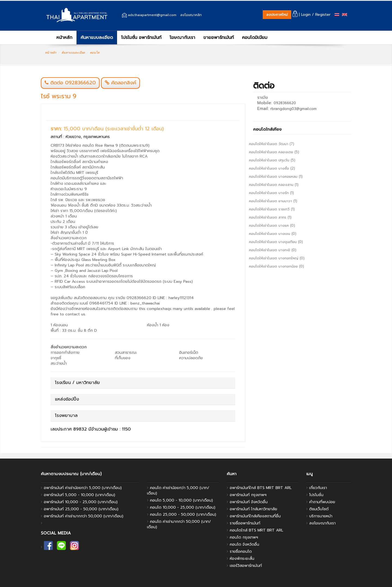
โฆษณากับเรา (182, 38)
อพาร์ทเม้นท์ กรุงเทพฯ (248, 495)
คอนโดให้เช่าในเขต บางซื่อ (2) (258, 168)
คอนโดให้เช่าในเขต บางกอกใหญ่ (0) (263, 258)
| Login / (303, 15)
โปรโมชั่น (316, 495)
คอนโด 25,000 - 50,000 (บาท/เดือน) (183, 514)
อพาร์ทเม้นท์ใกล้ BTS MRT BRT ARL (261, 488)
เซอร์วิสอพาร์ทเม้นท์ (246, 566)
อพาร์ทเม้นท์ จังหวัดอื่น (249, 502)
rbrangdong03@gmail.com (293, 109)
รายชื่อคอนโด (241, 551)
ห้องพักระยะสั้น (242, 559)
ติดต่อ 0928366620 (73, 83)
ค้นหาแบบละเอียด (97, 38)
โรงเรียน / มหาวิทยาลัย (77, 383)
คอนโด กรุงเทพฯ (244, 537)
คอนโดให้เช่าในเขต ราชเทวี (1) (258, 209)
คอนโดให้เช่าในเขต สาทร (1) (256, 217)
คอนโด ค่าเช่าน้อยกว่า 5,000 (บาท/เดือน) (178, 491)
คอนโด (95, 53)
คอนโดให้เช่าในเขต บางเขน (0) (259, 234)
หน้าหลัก (61, 38)
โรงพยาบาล (66, 416)
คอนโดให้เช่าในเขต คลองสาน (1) (260, 185)
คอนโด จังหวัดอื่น (244, 544)
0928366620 (285, 103)
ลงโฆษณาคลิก (191, 15)
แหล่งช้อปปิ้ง (67, 399)
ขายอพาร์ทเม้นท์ (219, 38)
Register (323, 15)
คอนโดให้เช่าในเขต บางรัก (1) (257, 193)
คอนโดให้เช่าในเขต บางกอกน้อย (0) (262, 266)
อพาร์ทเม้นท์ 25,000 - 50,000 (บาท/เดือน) (81, 509)
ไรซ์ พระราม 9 (59, 96)
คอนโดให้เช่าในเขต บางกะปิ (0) (259, 250)
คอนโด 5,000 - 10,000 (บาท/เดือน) (181, 500)
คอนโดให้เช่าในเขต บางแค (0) (258, 225)
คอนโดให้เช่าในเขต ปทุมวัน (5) (258, 160)
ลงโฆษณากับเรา (322, 523)
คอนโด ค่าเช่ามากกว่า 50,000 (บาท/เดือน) (179, 524)
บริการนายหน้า (321, 516)
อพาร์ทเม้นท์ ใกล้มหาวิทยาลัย (253, 509)
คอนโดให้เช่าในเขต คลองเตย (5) (260, 152)
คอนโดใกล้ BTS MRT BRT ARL (256, 530)
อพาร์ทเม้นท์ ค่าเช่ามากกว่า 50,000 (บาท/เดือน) (84, 516)
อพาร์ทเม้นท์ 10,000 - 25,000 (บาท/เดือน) (81, 502)
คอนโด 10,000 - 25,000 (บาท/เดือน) (183, 507)
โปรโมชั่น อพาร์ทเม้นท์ (141, 38)
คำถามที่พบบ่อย (322, 502)
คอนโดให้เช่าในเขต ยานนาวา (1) (259, 201)
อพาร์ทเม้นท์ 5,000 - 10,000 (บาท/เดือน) (79, 495)
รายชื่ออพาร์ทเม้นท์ (245, 523)
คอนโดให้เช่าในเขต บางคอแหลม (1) (262, 176)
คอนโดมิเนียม (255, 38)
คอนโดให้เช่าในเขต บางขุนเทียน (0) (262, 242)
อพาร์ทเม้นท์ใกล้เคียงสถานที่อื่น (255, 516)
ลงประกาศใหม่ (277, 15)
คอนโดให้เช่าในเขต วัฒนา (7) (258, 144)
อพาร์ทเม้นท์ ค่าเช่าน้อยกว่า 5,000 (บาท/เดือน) (83, 488)
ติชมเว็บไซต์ (319, 509)
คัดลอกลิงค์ (120, 83)
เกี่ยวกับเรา (318, 488)
